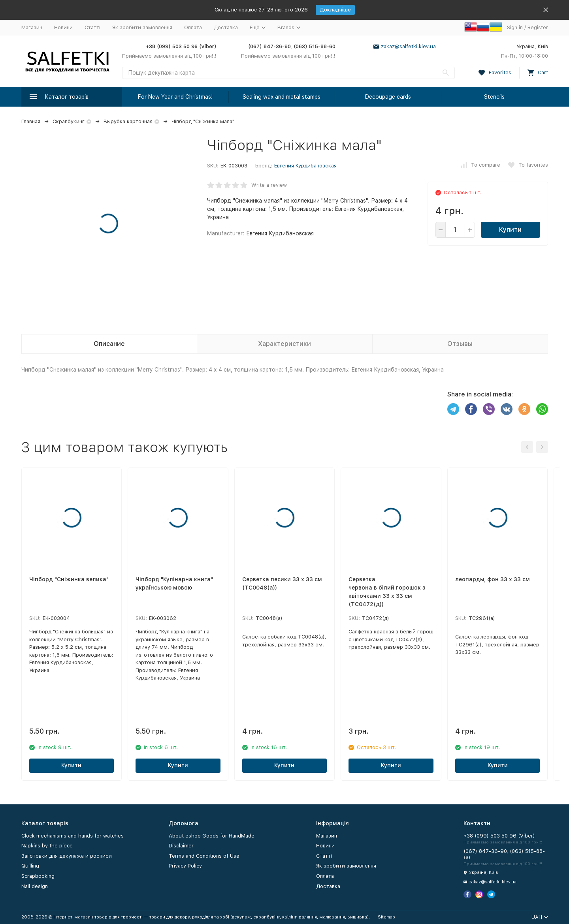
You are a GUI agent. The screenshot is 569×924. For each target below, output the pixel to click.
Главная (31, 121)
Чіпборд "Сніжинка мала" (203, 121)
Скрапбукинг (69, 121)
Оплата (193, 27)
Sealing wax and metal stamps (282, 97)
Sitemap (386, 917)
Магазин (32, 27)
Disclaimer (181, 846)
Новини (63, 27)
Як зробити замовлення (142, 27)
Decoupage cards (388, 97)
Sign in (515, 27)
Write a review (269, 185)
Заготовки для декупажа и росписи (67, 856)
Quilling (30, 866)
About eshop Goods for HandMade (212, 836)
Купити (510, 230)
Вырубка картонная (128, 121)
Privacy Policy (185, 866)
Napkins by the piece (47, 846)
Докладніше (335, 10)
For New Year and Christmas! (175, 97)
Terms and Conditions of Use (204, 856)
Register (538, 27)
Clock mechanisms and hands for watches (73, 836)
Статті (92, 27)
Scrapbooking (38, 876)
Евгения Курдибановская (305, 166)
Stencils (494, 97)
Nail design (35, 886)
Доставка (226, 27)
